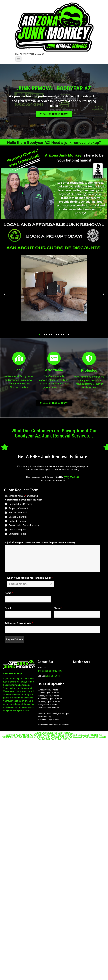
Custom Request (18, 530)
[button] (4, 294)
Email (8, 608)
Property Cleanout (18, 508)
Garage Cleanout (18, 517)
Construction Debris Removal (24, 525)
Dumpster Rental (18, 534)
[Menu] (18, 59)
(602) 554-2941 (71, 477)
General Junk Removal (21, 504)
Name (9, 593)
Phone (58, 608)
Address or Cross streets (19, 623)
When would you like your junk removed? (30, 578)
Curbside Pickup (17, 521)
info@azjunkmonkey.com (50, 671)
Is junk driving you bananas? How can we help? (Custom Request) (40, 543)
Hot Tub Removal (18, 513)
